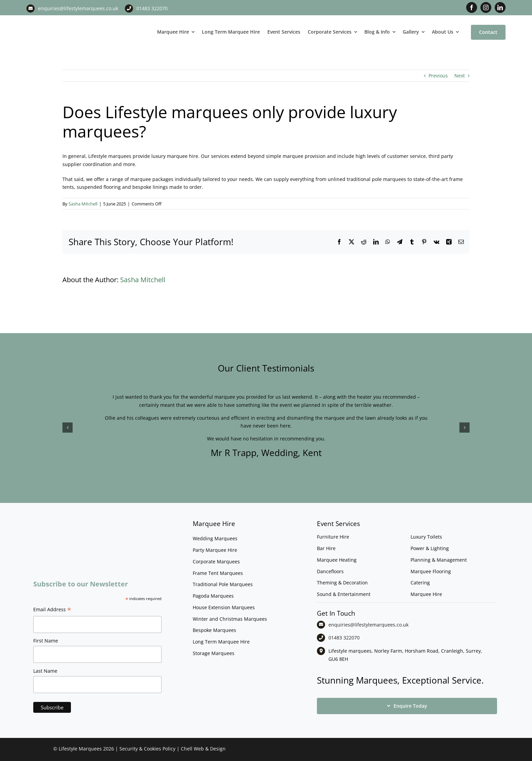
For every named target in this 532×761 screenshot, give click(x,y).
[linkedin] (500, 7)
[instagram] (486, 7)
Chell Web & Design (203, 749)
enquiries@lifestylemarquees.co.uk (78, 8)
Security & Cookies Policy (147, 749)
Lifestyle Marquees (80, 749)
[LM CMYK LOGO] (60, 20)
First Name (46, 641)
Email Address (52, 610)
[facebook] (472, 7)
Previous (438, 76)
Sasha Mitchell (83, 204)
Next (460, 76)
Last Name (45, 671)
